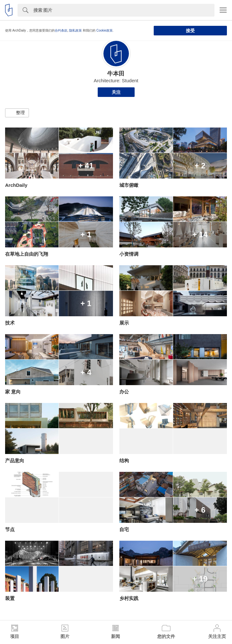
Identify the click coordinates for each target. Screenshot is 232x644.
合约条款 (61, 30)
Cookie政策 (105, 30)
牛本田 (116, 74)
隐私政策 (75, 30)
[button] (17, 113)
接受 (190, 31)
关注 (116, 92)
